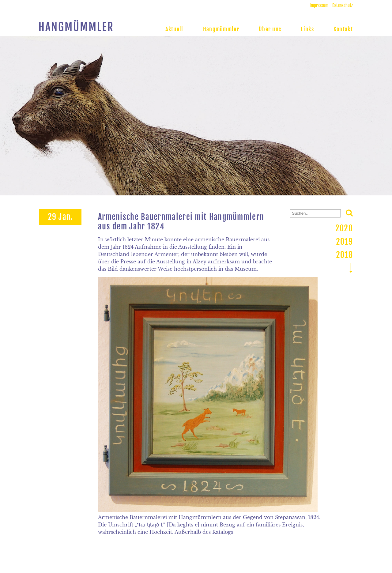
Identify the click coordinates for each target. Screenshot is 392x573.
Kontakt (343, 29)
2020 (344, 228)
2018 (344, 255)
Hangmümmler (221, 29)
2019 (344, 242)
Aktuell (174, 29)
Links (307, 29)
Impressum (319, 5)
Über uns (270, 29)
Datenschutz (343, 5)
